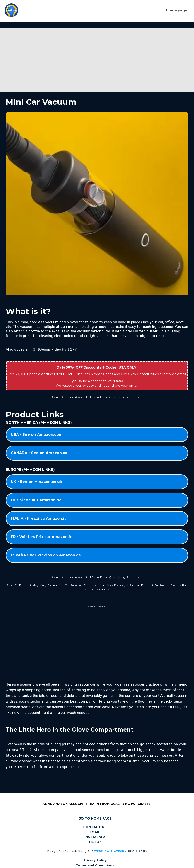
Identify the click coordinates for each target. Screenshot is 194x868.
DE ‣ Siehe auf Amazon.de (36, 500)
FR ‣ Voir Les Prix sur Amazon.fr (41, 537)
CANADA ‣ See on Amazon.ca (39, 453)
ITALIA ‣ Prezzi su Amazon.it (38, 518)
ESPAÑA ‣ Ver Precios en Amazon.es (46, 555)
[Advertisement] (97, 60)
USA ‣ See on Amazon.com (37, 435)
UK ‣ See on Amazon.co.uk (36, 482)
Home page (177, 10)
